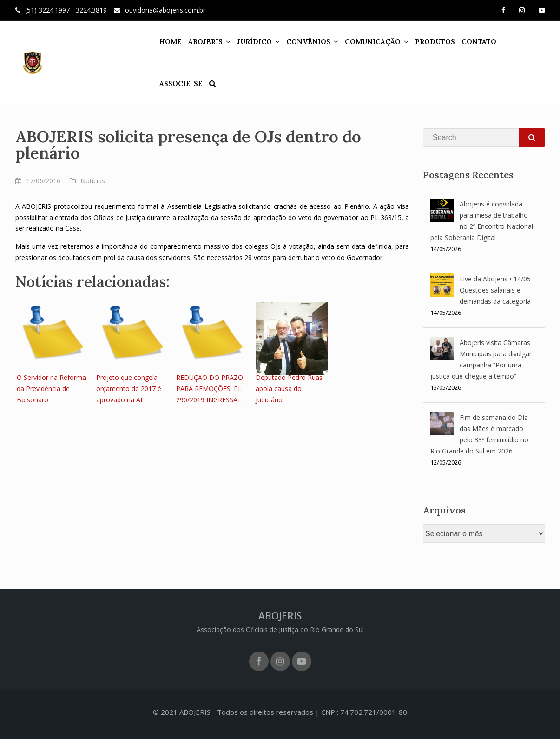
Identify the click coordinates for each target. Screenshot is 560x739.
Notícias (93, 181)
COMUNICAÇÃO (367, 42)
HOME (165, 42)
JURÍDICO (248, 42)
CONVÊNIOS (302, 42)
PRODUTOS (429, 42)
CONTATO (473, 42)
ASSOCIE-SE (518, 42)
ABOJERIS (199, 42)
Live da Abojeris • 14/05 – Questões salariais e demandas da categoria (498, 290)
